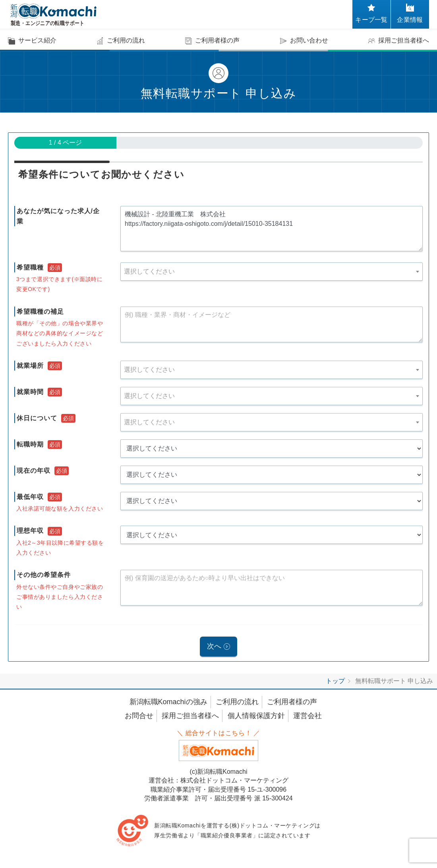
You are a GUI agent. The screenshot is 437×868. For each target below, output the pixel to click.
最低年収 (30, 497)
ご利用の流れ (237, 703)
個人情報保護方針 (256, 717)
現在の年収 (34, 471)
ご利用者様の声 (292, 703)
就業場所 (30, 366)
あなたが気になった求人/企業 (58, 216)
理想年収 (30, 531)
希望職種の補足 (40, 312)
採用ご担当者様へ (190, 717)
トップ (335, 682)
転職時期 (30, 444)
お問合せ (139, 717)
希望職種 (30, 267)
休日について (37, 418)
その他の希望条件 (44, 575)
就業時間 (30, 392)
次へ (214, 647)
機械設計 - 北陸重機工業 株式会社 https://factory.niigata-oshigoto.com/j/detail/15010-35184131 (272, 229)
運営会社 (307, 717)
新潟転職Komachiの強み (168, 703)
